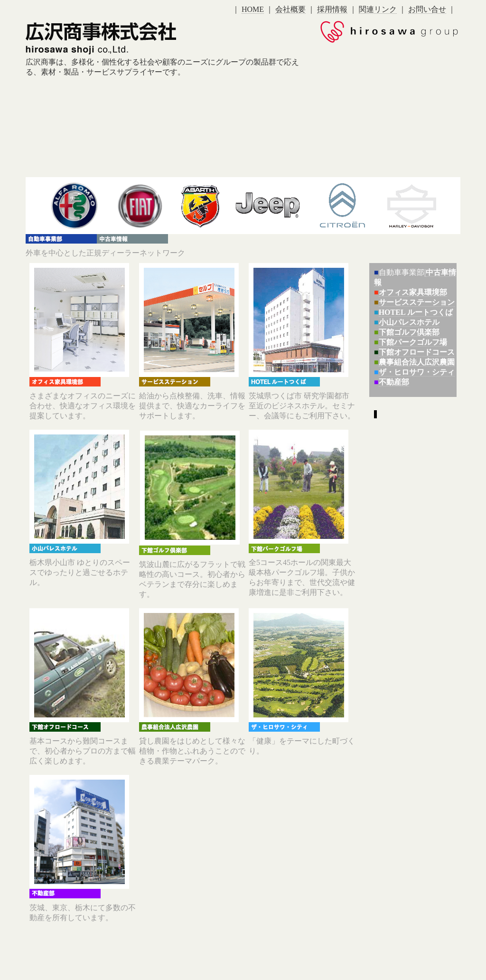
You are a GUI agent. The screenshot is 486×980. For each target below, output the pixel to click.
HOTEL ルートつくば (416, 312)
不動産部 (394, 382)
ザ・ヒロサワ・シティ (417, 372)
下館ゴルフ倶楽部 (409, 332)
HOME (253, 9)
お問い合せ (427, 9)
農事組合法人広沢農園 (417, 362)
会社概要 (290, 9)
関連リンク (378, 9)
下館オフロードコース (417, 352)
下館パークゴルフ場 (413, 342)
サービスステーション (417, 302)
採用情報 (332, 9)
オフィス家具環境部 (413, 292)
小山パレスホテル (409, 322)
